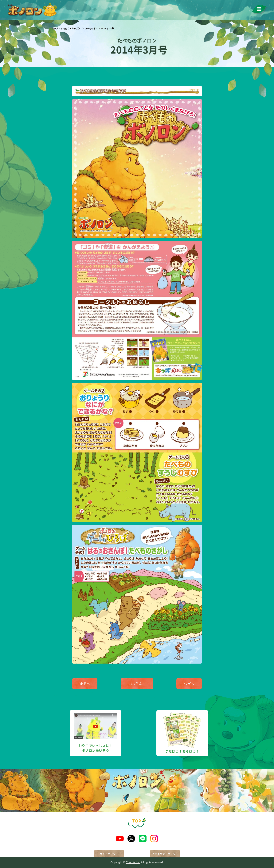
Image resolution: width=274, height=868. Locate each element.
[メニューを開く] (260, 10)
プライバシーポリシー (165, 854)
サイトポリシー (109, 854)
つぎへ (189, 684)
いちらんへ (137, 684)
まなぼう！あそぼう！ (72, 28)
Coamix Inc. (133, 862)
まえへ (85, 684)
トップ (55, 28)
